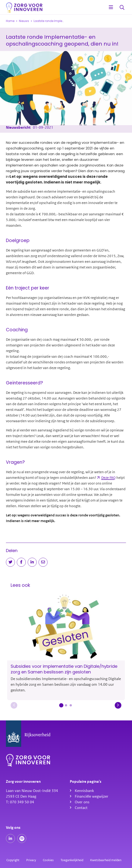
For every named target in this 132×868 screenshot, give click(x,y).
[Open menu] (111, 8)
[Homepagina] (24, 8)
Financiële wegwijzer (92, 796)
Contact (81, 808)
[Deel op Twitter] (10, 562)
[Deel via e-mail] (43, 562)
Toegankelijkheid (72, 860)
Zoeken (122, 8)
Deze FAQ (108, 478)
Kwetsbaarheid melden (106, 860)
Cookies (48, 860)
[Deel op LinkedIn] (32, 562)
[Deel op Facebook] (21, 562)
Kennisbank (84, 791)
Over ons (82, 802)
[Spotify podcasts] (22, 838)
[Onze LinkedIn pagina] (10, 838)
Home (10, 21)
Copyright (13, 860)
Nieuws (24, 21)
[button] (14, 705)
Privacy (31, 860)
